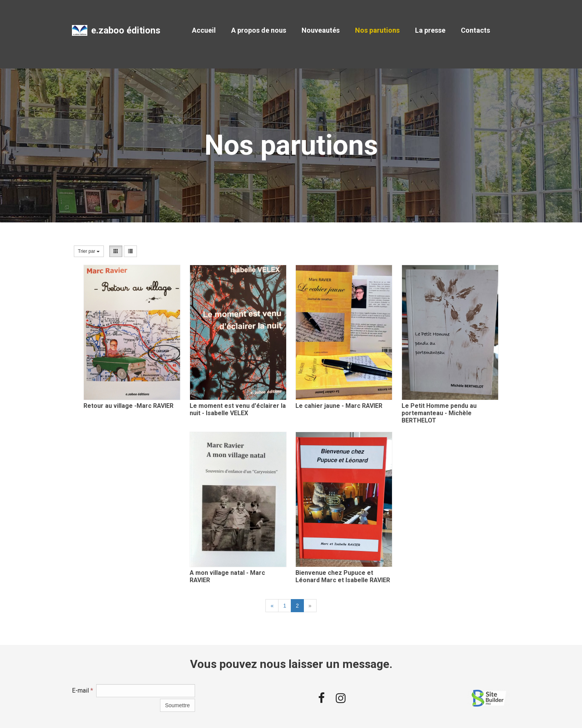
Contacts (475, 30)
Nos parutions (377, 30)
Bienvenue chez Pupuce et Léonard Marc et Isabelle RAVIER (343, 576)
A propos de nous (259, 30)
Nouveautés (321, 30)
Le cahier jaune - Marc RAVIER (339, 406)
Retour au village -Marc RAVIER (128, 406)
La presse (430, 30)
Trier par (89, 251)
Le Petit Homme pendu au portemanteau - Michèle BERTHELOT (439, 413)
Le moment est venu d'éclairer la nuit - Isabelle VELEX (238, 409)
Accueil (204, 30)
